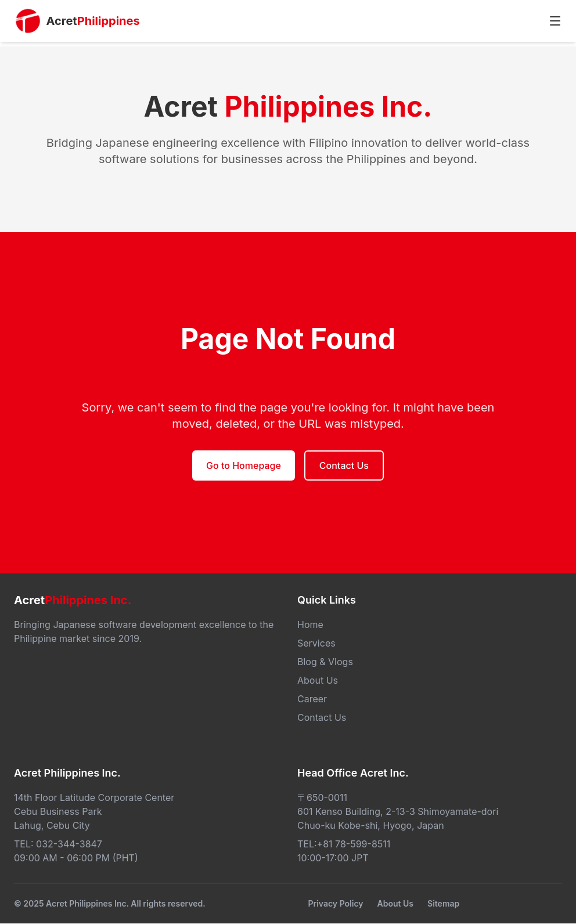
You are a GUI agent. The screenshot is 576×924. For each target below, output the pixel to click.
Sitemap (443, 903)
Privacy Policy (335, 903)
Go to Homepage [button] (244, 465)
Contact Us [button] (344, 465)
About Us (395, 903)
